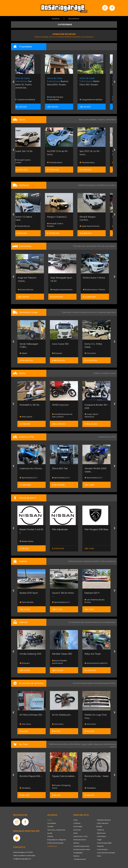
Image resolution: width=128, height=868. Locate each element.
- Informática (101, 836)
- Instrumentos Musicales (106, 853)
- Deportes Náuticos (103, 820)
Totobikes (25, 788)
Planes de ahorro (80, 840)
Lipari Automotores (94, 226)
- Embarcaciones (80, 859)
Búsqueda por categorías (57, 840)
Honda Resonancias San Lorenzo (62, 415)
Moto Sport (26, 417)
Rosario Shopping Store (61, 787)
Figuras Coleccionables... (64, 776)
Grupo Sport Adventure (91, 415)
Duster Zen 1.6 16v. (29, 151)
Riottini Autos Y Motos (96, 278)
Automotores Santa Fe (96, 663)
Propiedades (78, 853)
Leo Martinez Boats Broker (94, 601)
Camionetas (78, 826)
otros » (113, 747)
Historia (50, 836)
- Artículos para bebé (104, 843)
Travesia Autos (60, 162)
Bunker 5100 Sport (29, 593)
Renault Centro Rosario (28, 161)
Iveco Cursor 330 (60, 344)
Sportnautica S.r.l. (29, 478)
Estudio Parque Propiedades (60, 98)
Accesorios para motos (104, 683)
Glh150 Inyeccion (60, 405)
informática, (75, 744)
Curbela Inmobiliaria (30, 99)
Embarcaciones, (76, 561)
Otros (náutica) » (109, 561)
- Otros (99, 856)
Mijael (23, 353)
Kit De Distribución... (62, 715)
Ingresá (56, 19)
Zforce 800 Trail (60, 469)
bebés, (91, 744)
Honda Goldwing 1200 (30, 654)
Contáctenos (52, 846)
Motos (76, 833)
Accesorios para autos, (83, 683)
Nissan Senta (26, 541)
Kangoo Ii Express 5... (62, 217)
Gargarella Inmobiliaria (96, 99)
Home (50, 820)
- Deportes (100, 846)
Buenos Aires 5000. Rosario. (63, 81)
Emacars (57, 353)
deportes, (99, 744)
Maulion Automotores (63, 290)
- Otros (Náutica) (102, 823)
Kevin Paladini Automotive (59, 662)
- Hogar (99, 840)
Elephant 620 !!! (92, 593)
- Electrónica (101, 833)
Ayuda (50, 833)
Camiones (77, 830)
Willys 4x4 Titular (93, 654)
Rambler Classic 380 (62, 654)
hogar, (84, 744)
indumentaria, (110, 744)
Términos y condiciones (56, 830)
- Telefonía (100, 830)
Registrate (74, 19)
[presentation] (13, 82)
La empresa (52, 823)
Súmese (50, 826)
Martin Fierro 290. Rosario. (94, 81)
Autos (75, 820)
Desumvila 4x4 (27, 226)
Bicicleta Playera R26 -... (31, 776)
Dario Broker (27, 602)
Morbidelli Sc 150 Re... (30, 405)
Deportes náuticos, (92, 561)
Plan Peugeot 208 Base (96, 529)
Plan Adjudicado (60, 529)
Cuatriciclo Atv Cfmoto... (31, 469)
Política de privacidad (55, 843)
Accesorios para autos (81, 846)
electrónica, (64, 744)
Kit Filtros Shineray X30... (31, 715)
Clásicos (76, 843)
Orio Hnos (90, 353)
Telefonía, (54, 744)
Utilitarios (77, 823)
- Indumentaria (102, 849)
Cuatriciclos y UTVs (80, 836)
